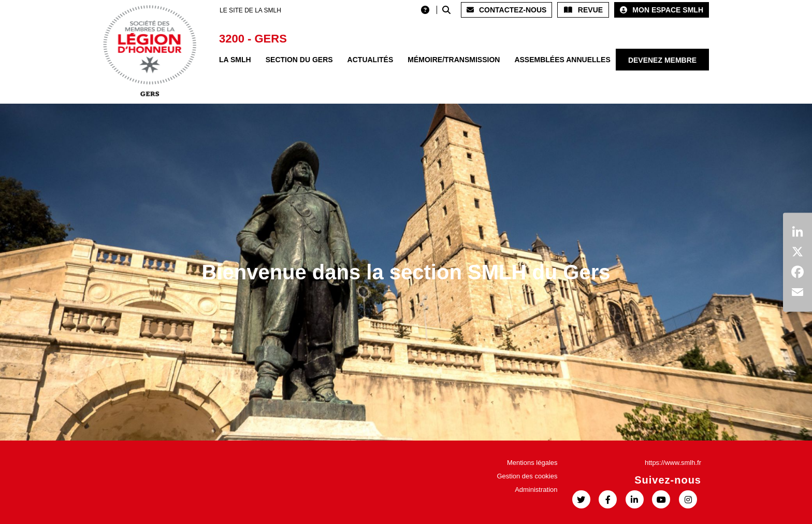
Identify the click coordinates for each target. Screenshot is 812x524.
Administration (536, 490)
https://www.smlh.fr (673, 463)
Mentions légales (532, 463)
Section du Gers (299, 60)
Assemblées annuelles (562, 60)
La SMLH (235, 60)
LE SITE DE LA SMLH (250, 10)
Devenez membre (662, 60)
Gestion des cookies (527, 476)
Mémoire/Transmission (454, 60)
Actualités (371, 60)
